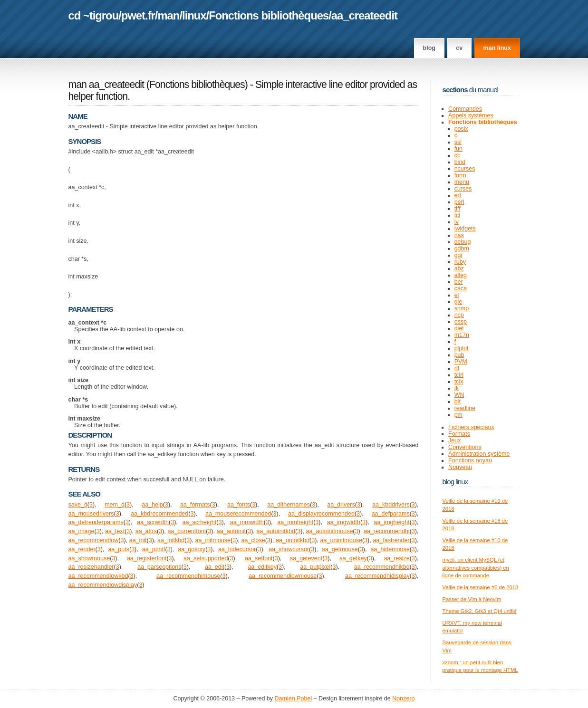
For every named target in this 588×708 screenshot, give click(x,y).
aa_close (253, 540)
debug (463, 242)
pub (459, 355)
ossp (461, 322)
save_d (78, 505)
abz (459, 268)
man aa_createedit (106, 85)
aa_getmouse (340, 549)
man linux (497, 48)
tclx (459, 382)
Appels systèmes (471, 115)
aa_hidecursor (237, 549)
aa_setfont (259, 558)
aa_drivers (341, 505)
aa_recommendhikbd (382, 567)
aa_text (115, 531)
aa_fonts (239, 505)
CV (459, 48)
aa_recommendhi (387, 531)
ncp (459, 315)
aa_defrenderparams (96, 522)
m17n (462, 335)
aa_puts (119, 549)
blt (458, 402)
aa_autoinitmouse (330, 531)
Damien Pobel (294, 698)
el (457, 295)
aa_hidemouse (390, 549)
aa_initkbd (171, 540)
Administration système (479, 454)
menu (462, 182)
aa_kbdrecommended (159, 514)
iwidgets (465, 229)
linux (194, 15)
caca (461, 288)
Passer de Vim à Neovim (472, 599)
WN (459, 395)
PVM (461, 362)
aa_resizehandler (91, 567)
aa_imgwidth (344, 522)
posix (461, 129)
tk (457, 388)
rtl (457, 368)
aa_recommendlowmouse (283, 576)
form (460, 175)
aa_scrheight (200, 522)
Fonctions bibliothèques (269, 15)
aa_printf (154, 549)
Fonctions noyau (470, 460)
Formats (459, 434)
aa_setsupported (206, 558)
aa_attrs (146, 531)
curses (463, 189)
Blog (429, 48)
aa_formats (195, 505)
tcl (458, 215)
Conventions (465, 447)
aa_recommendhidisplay (377, 576)
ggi (458, 255)
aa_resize (396, 558)
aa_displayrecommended (321, 514)
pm (458, 415)
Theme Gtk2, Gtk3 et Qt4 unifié (480, 611)
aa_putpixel (315, 567)
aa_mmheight (295, 522)
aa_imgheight (392, 522)
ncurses (465, 169)
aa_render (82, 549)
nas (459, 235)
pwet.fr (138, 15)
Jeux (454, 440)
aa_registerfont (147, 558)
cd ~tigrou (94, 15)
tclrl (459, 375)
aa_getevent (306, 558)
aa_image (82, 531)
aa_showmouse (89, 558)
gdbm (462, 249)
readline (465, 408)
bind (460, 162)
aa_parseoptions (159, 567)
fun (458, 149)
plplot (462, 348)
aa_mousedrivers (91, 514)
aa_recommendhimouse (188, 576)
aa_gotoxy (192, 549)
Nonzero (403, 698)
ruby (460, 262)
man (168, 15)
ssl (458, 142)
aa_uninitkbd (293, 540)
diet (459, 328)
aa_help (152, 505)
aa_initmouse (213, 540)
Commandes (465, 109)
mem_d (115, 505)
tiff (458, 209)
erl (458, 195)
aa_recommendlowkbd (98, 576)
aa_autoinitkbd (276, 531)
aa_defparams (391, 514)
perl (459, 202)
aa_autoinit (231, 531)
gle (458, 302)
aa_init (138, 540)
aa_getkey (353, 558)
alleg (461, 275)
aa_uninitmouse (341, 540)
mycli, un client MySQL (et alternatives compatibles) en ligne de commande (476, 568)
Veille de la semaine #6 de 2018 (481, 587)
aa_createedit (364, 15)
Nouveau (460, 467)
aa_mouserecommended (238, 514)
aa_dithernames (289, 505)
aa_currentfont (187, 531)
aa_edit (215, 567)
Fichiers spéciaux (471, 427)
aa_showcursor (289, 549)
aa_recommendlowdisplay (103, 585)
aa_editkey (262, 567)
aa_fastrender (391, 540)
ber (459, 282)
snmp (462, 308)
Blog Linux (455, 482)
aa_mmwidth (247, 522)
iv (457, 222)
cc (458, 155)
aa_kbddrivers (391, 505)
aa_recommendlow (94, 540)
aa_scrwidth (153, 522)
